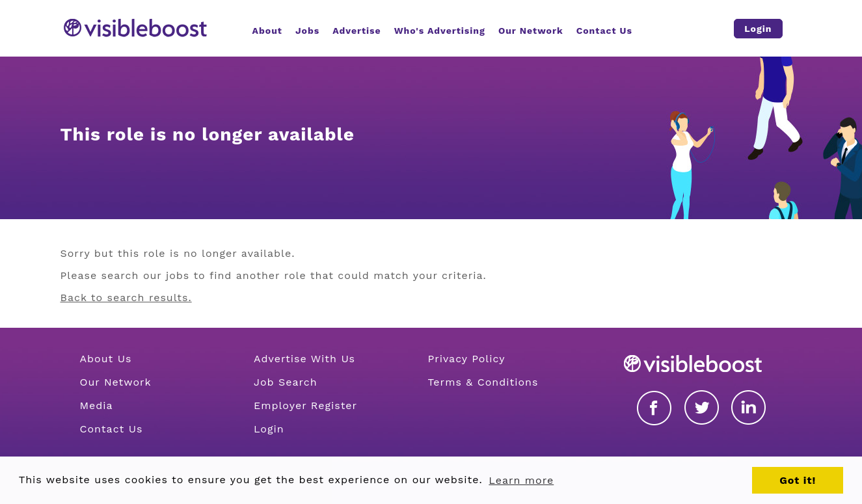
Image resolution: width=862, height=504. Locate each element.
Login (269, 429)
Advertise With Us (304, 359)
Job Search (286, 382)
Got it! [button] (798, 480)
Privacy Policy (466, 359)
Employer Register (305, 405)
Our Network (116, 382)
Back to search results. (126, 298)
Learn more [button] (521, 480)
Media (97, 405)
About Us (106, 359)
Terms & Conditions (483, 382)
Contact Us (112, 429)
